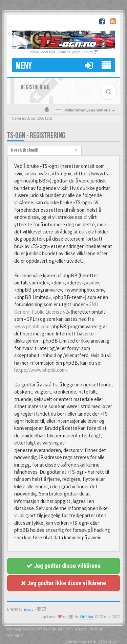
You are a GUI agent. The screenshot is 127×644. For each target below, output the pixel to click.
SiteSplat (87, 617)
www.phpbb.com (32, 326)
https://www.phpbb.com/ (41, 370)
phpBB (29, 610)
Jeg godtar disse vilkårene (63, 566)
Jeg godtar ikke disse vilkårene (63, 583)
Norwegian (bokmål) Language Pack (40, 629)
